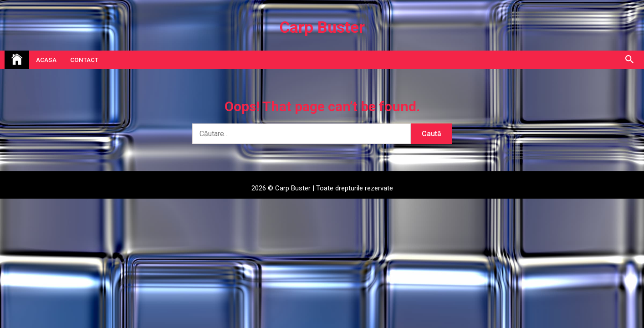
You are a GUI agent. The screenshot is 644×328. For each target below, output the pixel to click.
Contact (84, 60)
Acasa (46, 60)
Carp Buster (322, 28)
